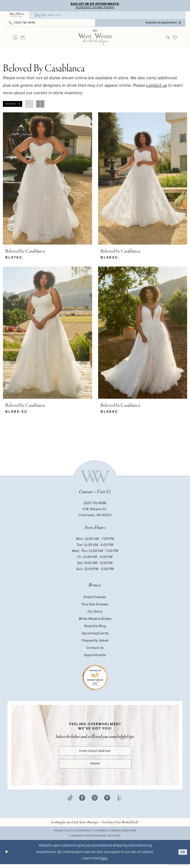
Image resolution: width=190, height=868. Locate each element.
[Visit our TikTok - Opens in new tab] (70, 802)
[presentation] (47, 179)
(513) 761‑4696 (95, 505)
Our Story (95, 613)
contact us (156, 86)
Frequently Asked (95, 642)
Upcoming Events (95, 635)
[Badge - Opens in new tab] (95, 679)
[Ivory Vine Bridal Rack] (48, 16)
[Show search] (168, 38)
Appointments (95, 657)
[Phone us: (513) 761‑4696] (22, 24)
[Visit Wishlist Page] (175, 38)
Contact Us (95, 650)
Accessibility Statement (92, 835)
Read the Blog (95, 628)
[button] (15, 38)
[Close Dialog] (7, 856)
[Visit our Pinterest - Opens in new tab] (107, 802)
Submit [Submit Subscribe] (95, 767)
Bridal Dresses (95, 599)
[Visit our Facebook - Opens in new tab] (82, 802)
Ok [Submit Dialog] (182, 856)
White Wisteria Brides (95, 621)
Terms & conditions (123, 835)
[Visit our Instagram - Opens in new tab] (95, 802)
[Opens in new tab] (95, 826)
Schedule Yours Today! (95, 8)
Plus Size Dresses (95, 606)
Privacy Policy (64, 835)
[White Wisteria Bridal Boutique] (17, 16)
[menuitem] (17, 16)
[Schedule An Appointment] (163, 24)
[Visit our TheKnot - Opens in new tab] (120, 802)
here (104, 862)
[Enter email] (95, 753)
